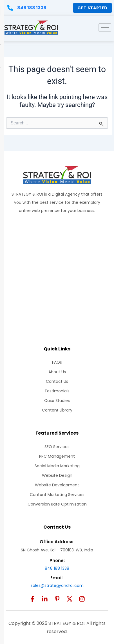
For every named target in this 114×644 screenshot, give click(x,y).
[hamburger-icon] (105, 27)
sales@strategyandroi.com (57, 585)
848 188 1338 (57, 568)
